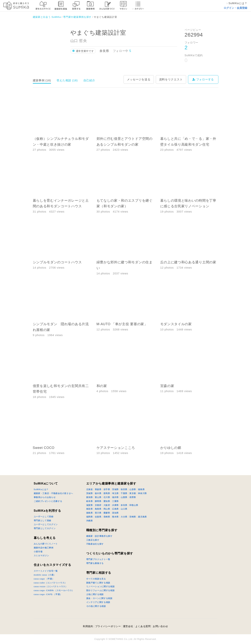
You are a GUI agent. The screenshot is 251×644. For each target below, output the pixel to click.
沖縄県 (90, 521)
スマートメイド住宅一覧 (46, 571)
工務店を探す (93, 540)
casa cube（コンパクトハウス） (50, 583)
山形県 (133, 489)
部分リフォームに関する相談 (100, 590)
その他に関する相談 (96, 606)
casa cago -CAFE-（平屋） (48, 594)
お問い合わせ (160, 626)
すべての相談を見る (96, 579)
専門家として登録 (43, 520)
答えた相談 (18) (67, 80)
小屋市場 (38, 552)
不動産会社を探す (95, 544)
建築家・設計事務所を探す (99, 536)
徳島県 (90, 513)
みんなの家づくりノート (46, 544)
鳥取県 (90, 509)
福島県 (141, 489)
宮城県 (115, 489)
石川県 (107, 497)
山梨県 (124, 497)
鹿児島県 (142, 517)
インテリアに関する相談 (98, 602)
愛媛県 (107, 513)
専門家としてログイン (45, 528)
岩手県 (107, 489)
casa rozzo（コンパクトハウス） (51, 586)
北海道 (90, 489)
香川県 (98, 513)
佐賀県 (98, 517)
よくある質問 (143, 626)
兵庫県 (115, 505)
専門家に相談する (99, 573)
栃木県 (98, 493)
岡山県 (107, 509)
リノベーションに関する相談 (100, 586)
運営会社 (128, 626)
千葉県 (124, 493)
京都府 (98, 505)
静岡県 (98, 501)
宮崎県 (133, 517)
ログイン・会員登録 (235, 8)
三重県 (115, 501)
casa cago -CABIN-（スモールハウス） (54, 590)
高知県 (115, 513)
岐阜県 (90, 501)
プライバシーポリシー (108, 626)
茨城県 (90, 493)
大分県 (124, 517)
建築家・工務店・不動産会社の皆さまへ (54, 493)
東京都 (133, 493)
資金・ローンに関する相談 (99, 598)
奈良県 (124, 505)
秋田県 (124, 489)
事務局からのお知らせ (45, 497)
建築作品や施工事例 (44, 548)
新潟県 (90, 497)
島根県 (98, 509)
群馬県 (107, 493)
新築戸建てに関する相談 (98, 583)
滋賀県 (90, 505)
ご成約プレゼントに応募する (48, 501)
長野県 (133, 497)
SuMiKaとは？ (41, 489)
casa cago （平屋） (44, 579)
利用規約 (88, 626)
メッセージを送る (139, 79)
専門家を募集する (95, 563)
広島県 (115, 509)
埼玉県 (115, 493)
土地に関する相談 (95, 594)
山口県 (124, 509)
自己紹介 (89, 80)
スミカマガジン (41, 556)
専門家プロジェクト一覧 (98, 559)
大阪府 (107, 505)
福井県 (115, 497)
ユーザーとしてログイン (46, 524)
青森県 (98, 489)
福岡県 (90, 517)
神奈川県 (142, 493)
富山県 (98, 497)
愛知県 (107, 501)
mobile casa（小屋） (45, 575)
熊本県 (115, 517)
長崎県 (107, 517)
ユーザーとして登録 (44, 517)
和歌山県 (134, 505)
